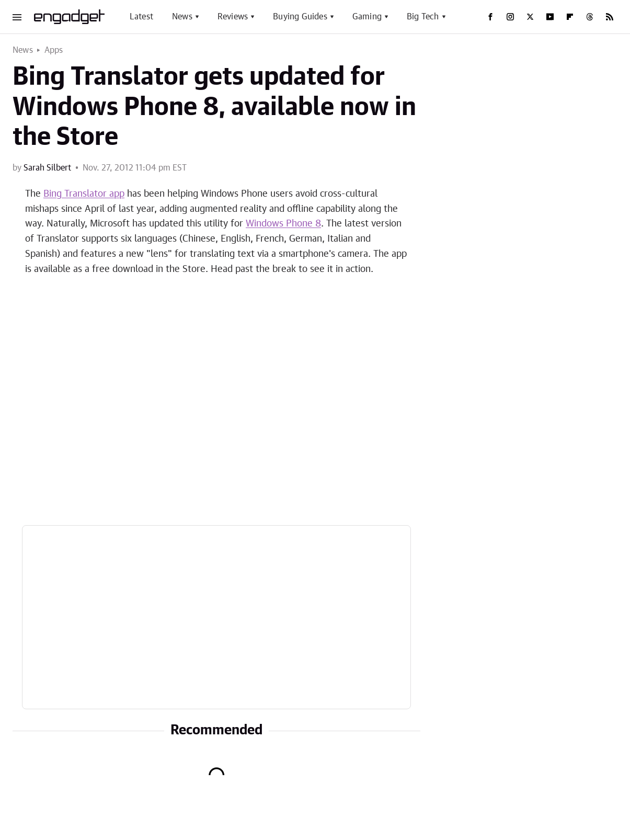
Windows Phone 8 (283, 224)
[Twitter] (530, 17)
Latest (141, 17)
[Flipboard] (570, 17)
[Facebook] (490, 17)
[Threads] (590, 17)
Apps (54, 50)
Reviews (233, 17)
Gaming (367, 17)
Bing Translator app (84, 194)
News (182, 17)
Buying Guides (300, 17)
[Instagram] (510, 17)
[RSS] (610, 17)
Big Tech (423, 17)
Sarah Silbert (47, 168)
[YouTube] (550, 17)
